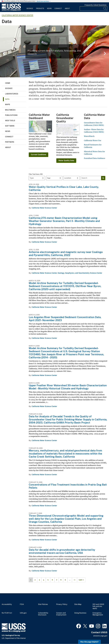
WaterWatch (89, 136)
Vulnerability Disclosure (43, 614)
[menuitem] (30, 7)
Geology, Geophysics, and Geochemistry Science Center (80, 273)
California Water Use (93, 140)
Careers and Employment (61, 614)
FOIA (22, 604)
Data (7, 99)
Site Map (78, 604)
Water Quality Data (66, 161)
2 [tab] (56, 73)
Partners (10, 142)
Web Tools (10, 121)
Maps (8, 104)
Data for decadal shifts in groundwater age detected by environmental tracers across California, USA (62, 551)
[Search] (105, 8)
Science (30, 8)
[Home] (11, 10)
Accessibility (7, 604)
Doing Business (80, 613)
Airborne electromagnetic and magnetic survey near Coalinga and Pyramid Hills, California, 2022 (66, 254)
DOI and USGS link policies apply (98, 606)
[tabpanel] (54, 51)
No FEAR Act (7, 613)
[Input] (94, 8)
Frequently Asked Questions (95, 5)
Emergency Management (98, 614)
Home (8, 83)
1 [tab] (53, 73)
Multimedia (10, 110)
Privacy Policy (62, 604)
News (49, 8)
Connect (58, 8)
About (67, 8)
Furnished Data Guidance (95, 158)
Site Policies (43, 604)
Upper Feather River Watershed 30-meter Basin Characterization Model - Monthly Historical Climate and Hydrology (68, 387)
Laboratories (12, 94)
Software (10, 126)
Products (40, 8)
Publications (11, 115)
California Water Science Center (17, 15)
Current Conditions (38, 155)
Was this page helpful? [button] (89, 642)
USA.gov (23, 613)
